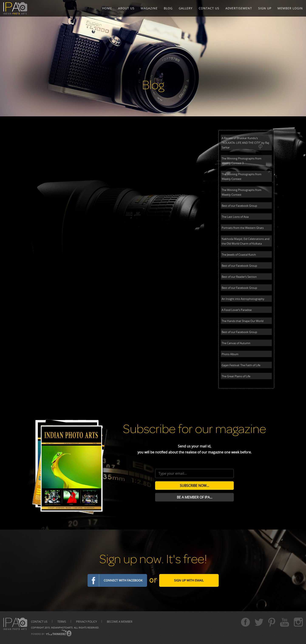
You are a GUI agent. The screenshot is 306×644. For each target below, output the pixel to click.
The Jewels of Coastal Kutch (239, 255)
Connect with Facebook (123, 580)
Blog (168, 8)
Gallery (186, 8)
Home (107, 8)
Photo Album (230, 354)
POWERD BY (38, 634)
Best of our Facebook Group (239, 206)
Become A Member (120, 622)
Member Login (290, 8)
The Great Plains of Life (236, 376)
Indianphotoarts (62, 628)
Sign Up (265, 8)
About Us (126, 8)
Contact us (39, 622)
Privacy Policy (86, 622)
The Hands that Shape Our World (243, 321)
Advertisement (239, 8)
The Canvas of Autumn (236, 343)
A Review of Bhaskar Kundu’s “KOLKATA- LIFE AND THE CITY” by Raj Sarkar (245, 143)
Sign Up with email (189, 580)
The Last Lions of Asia (235, 217)
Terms (62, 622)
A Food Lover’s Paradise (237, 310)
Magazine (149, 8)
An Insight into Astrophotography (243, 299)
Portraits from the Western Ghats (243, 228)
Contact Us (209, 8)
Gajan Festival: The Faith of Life (241, 365)
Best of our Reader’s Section (239, 277)
